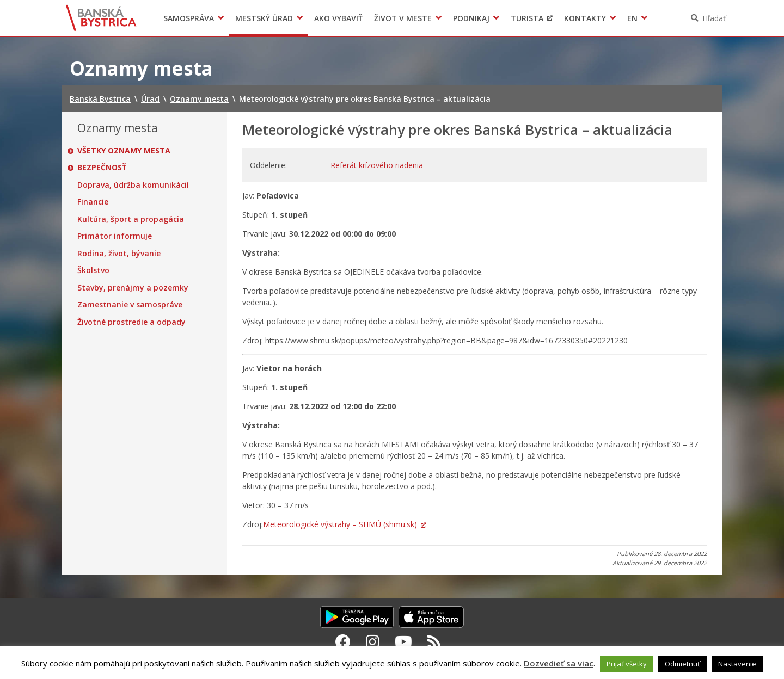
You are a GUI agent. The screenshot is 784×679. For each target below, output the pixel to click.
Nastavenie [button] (737, 664)
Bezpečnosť (102, 168)
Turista (527, 18)
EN (632, 18)
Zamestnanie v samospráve (130, 305)
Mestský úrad (264, 18)
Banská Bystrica (102, 18)
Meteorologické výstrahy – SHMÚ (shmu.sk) (340, 524)
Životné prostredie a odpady (131, 322)
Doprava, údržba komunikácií (133, 185)
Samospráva (189, 18)
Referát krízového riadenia (377, 165)
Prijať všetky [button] (627, 664)
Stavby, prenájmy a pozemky (133, 288)
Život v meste (403, 18)
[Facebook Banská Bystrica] (343, 641)
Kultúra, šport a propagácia (131, 219)
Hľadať (714, 18)
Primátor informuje (115, 236)
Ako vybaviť (338, 18)
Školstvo (93, 270)
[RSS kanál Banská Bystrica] (434, 641)
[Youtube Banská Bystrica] (403, 641)
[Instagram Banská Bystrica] (373, 641)
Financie (93, 202)
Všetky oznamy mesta (124, 151)
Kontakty (585, 18)
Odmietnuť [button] (682, 664)
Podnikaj (471, 18)
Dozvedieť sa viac (559, 663)
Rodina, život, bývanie (119, 254)
